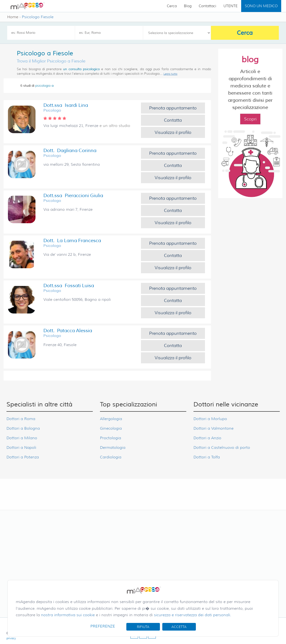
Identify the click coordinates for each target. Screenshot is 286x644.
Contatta (173, 120)
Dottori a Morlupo (210, 419)
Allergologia (111, 419)
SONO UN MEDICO (261, 6)
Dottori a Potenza (23, 457)
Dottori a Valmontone (213, 428)
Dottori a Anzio (207, 438)
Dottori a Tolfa (207, 457)
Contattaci (207, 6)
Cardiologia (111, 457)
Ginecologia (111, 428)
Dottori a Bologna (23, 428)
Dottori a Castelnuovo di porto (222, 447)
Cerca (172, 6)
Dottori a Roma (21, 419)
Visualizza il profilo (173, 132)
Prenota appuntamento (173, 108)
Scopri (250, 119)
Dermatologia (113, 447)
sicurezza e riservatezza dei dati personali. (193, 615)
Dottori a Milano (22, 438)
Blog (188, 6)
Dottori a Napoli (21, 447)
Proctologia (111, 438)
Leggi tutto (170, 74)
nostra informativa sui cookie (68, 615)
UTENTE (231, 6)
